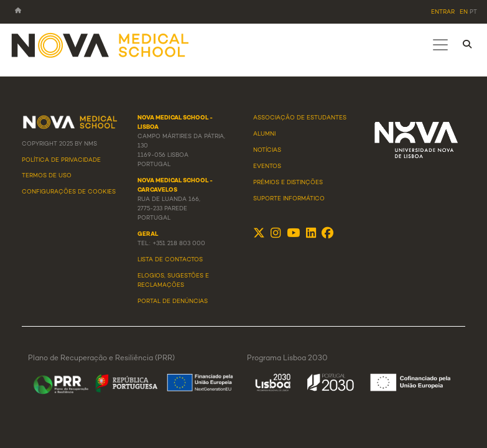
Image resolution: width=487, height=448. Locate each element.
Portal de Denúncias (173, 302)
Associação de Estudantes (300, 118)
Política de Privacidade (61, 161)
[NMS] (101, 44)
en (464, 12)
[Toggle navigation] (440, 45)
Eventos (267, 167)
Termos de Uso (47, 176)
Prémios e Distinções (288, 183)
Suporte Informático (289, 199)
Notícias (267, 151)
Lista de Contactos (170, 260)
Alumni (264, 134)
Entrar (443, 12)
